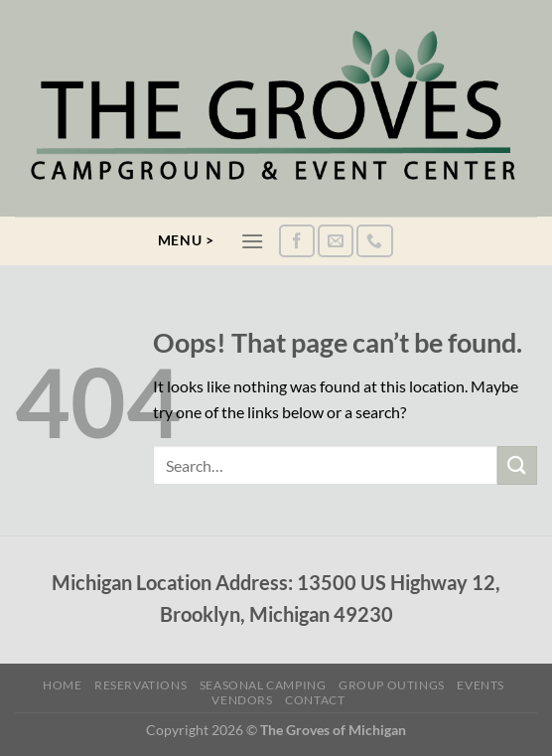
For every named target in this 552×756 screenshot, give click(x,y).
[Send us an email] (336, 241)
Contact (315, 700)
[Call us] (374, 241)
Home (62, 685)
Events (481, 685)
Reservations (140, 685)
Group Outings (392, 685)
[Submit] (517, 465)
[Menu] (252, 241)
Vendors (242, 700)
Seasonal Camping (263, 685)
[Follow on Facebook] (297, 241)
